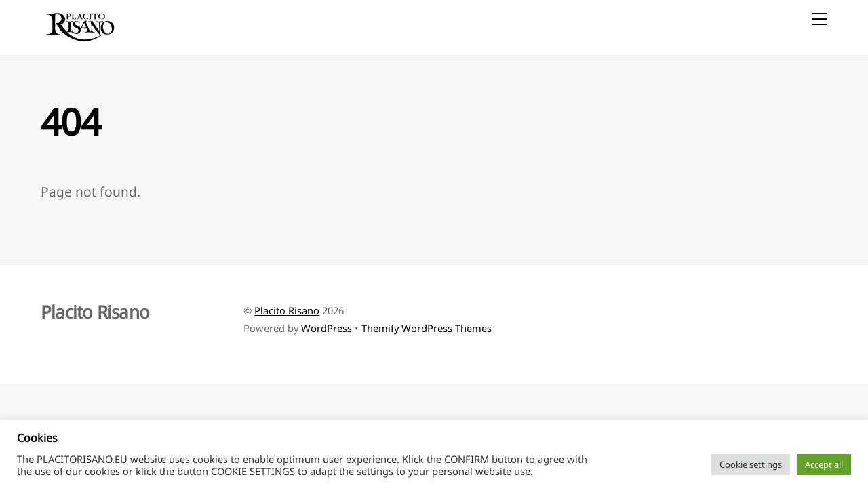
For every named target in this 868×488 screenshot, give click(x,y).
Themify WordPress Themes (427, 328)
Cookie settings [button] (751, 464)
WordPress (327, 328)
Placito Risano (287, 310)
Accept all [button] (824, 464)
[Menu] (820, 18)
